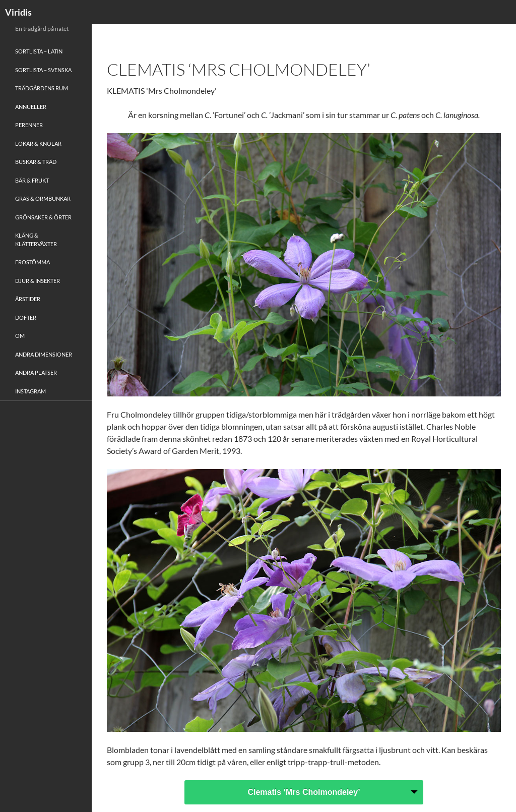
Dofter (26, 317)
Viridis (18, 12)
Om (20, 336)
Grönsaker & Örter (43, 217)
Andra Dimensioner (44, 354)
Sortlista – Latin (39, 51)
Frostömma (33, 262)
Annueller (31, 107)
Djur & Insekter (38, 281)
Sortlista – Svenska (43, 70)
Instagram (30, 391)
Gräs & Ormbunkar (43, 198)
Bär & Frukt (32, 180)
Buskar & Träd (36, 162)
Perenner (29, 125)
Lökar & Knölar (38, 143)
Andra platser (36, 372)
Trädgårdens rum (42, 88)
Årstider (28, 299)
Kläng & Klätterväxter (36, 240)
